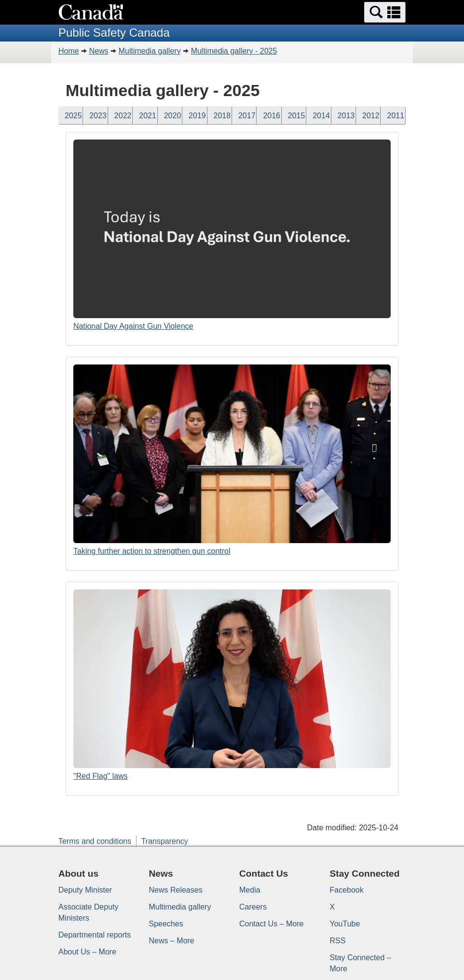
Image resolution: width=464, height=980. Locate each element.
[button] (385, 12)
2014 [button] (321, 116)
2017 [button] (247, 116)
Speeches (166, 924)
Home (69, 51)
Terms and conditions (95, 841)
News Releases (176, 890)
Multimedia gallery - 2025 (234, 51)
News (99, 51)
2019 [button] (197, 116)
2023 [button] (98, 116)
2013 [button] (346, 116)
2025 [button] (73, 116)
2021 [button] (148, 116)
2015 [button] (297, 116)
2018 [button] (222, 116)
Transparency (165, 841)
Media (250, 890)
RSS (338, 941)
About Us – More (87, 952)
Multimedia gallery (150, 51)
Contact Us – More (271, 924)
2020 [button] (173, 116)
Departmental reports (95, 935)
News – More (172, 941)
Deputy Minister (85, 890)
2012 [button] (371, 116)
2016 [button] (272, 116)
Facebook (347, 890)
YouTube (345, 924)
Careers (253, 907)
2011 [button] (396, 116)
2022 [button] (123, 116)
